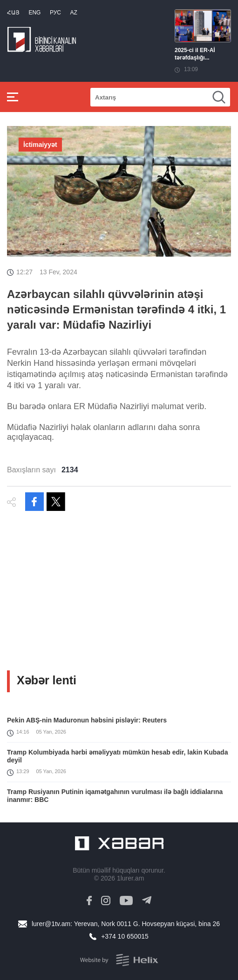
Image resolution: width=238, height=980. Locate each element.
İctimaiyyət (40, 145)
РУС (55, 13)
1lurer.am (130, 878)
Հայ (13, 13)
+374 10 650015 (125, 936)
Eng (34, 13)
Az (73, 13)
